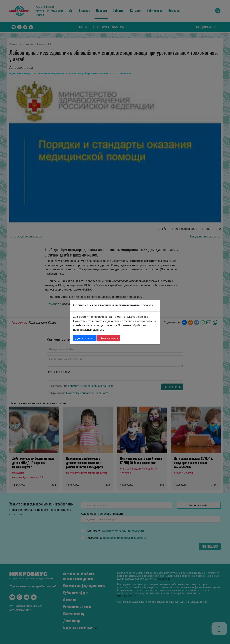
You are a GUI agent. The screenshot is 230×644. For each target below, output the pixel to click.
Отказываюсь (109, 338)
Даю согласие (85, 338)
